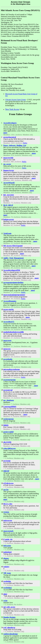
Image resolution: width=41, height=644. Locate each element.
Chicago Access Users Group (15, 100)
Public (25, 143)
